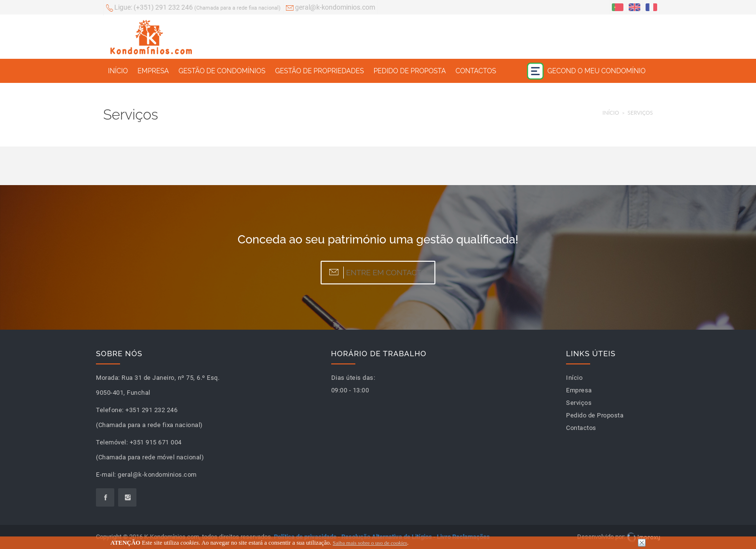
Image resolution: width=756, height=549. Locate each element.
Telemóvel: (112, 442)
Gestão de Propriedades (319, 71)
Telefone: (110, 410)
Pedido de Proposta (410, 71)
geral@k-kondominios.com (331, 8)
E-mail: (106, 475)
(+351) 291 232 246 (193, 8)
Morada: (108, 378)
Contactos (476, 71)
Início (118, 71)
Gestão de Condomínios (222, 71)
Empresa (153, 71)
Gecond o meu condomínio (586, 71)
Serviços (640, 113)
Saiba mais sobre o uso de (370, 543)
